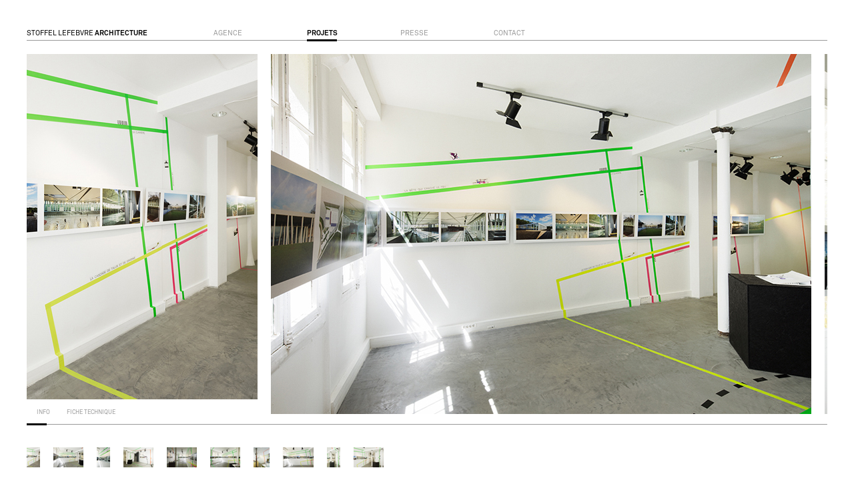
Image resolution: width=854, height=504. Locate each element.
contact (509, 33)
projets (322, 33)
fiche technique (91, 412)
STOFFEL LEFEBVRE (87, 33)
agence (228, 33)
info (43, 412)
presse (414, 33)
